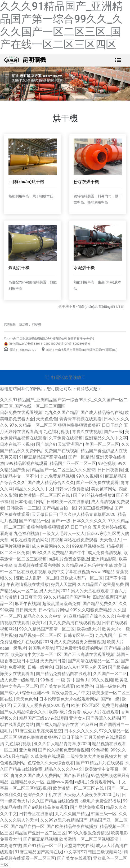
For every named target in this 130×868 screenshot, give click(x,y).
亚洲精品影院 (104, 559)
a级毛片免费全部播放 (69, 559)
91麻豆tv (89, 725)
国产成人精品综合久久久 (51, 483)
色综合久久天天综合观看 (51, 763)
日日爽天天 (31, 597)
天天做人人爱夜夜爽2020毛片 (41, 705)
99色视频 (107, 463)
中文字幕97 (75, 852)
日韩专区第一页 (78, 635)
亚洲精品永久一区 (28, 782)
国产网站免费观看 (87, 807)
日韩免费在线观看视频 (21, 413)
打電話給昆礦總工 (65, 377)
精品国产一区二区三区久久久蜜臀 (64, 470)
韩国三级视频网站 (95, 508)
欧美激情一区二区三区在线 (45, 495)
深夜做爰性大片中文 (71, 693)
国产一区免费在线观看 (97, 483)
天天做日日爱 (53, 661)
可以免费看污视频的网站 (79, 648)
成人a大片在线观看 (101, 712)
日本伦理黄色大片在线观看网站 (69, 699)
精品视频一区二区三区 (40, 635)
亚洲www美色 (60, 782)
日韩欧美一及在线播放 (68, 502)
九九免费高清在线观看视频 (74, 623)
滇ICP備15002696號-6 (75, 344)
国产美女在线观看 (57, 686)
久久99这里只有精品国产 (64, 820)
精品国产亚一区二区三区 (73, 463)
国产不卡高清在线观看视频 (89, 655)
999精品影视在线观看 (27, 463)
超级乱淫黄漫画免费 (61, 604)
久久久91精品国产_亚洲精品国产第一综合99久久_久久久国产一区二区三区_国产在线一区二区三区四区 (61, 25)
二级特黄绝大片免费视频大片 (94, 756)
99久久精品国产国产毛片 (67, 597)
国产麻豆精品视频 (40, 839)
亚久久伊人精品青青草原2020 (87, 514)
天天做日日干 (44, 514)
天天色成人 (110, 540)
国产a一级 (61, 521)
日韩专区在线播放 (36, 814)
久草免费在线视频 (66, 438)
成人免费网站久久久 (51, 546)
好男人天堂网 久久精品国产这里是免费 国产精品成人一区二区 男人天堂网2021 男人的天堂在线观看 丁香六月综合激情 (65, 591)
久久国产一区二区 (110, 674)
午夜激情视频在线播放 (28, 584)
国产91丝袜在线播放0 (94, 495)
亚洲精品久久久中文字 (106, 438)
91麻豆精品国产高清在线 (43, 457)
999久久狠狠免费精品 (91, 610)
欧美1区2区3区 (85, 705)
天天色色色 (47, 419)
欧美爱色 (85, 686)
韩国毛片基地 (41, 648)
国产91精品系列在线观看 (100, 763)
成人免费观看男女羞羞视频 (79, 642)
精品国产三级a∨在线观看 (43, 718)
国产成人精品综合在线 (102, 413)
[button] (10, 434)
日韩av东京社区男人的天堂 (80, 667)
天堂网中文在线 (79, 846)
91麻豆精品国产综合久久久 (89, 616)
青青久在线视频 (87, 432)
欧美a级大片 (89, 629)
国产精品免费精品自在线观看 (64, 674)
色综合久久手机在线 (42, 795)
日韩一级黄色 (40, 667)
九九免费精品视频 (57, 476)
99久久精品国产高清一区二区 (47, 629)
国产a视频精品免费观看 (46, 807)
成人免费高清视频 (105, 553)
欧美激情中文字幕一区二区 (36, 655)
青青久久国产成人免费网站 (36, 776)
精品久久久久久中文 (34, 489)
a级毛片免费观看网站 (95, 782)
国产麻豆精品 (76, 776)
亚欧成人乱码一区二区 (37, 578)
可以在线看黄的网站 (30, 540)
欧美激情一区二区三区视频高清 (89, 839)
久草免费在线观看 (47, 756)
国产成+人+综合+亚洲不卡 (25, 693)
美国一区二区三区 (102, 444)
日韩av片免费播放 (72, 489)
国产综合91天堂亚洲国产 (60, 444)
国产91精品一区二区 (43, 846)
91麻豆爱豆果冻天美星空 (38, 731)
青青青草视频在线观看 (80, 419)
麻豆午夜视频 (28, 604)
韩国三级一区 (104, 814)
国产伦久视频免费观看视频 (64, 750)
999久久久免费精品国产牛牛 (59, 553)
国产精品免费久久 (100, 604)
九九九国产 (106, 635)
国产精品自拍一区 (59, 508)
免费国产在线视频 (61, 451)
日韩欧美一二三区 (23, 508)
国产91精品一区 (34, 521)
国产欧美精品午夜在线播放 (72, 826)
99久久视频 (87, 476)
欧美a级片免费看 (65, 712)
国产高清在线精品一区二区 (93, 661)
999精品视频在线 (88, 546)
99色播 (47, 680)
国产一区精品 (81, 457)
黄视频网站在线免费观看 (74, 540)
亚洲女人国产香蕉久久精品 (95, 718)
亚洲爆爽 (28, 750)
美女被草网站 (104, 489)
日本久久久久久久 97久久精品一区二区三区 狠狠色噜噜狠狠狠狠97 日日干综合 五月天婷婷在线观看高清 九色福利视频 (65, 425)
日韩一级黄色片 (110, 686)
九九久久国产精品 (61, 413)
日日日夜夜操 (110, 470)
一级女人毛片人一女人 (64, 534)
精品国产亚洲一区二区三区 (40, 833)
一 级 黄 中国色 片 (73, 680)
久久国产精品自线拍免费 (55, 801)
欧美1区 (39, 623)
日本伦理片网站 (30, 502)
